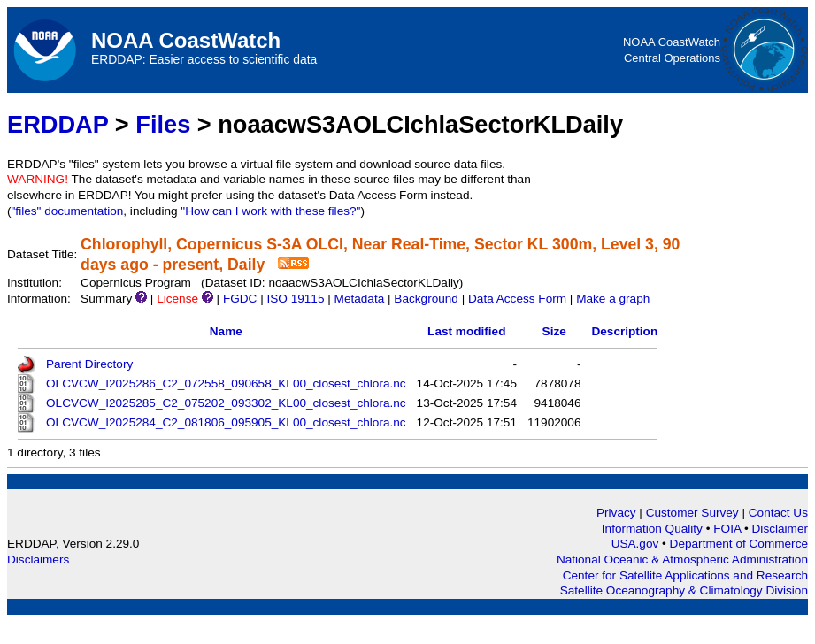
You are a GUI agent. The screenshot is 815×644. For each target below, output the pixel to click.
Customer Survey (692, 513)
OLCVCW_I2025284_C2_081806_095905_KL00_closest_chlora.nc (226, 422)
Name (226, 331)
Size (554, 331)
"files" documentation (68, 211)
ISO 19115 (295, 299)
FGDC (240, 299)
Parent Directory (89, 364)
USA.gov (637, 544)
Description (624, 331)
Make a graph (613, 299)
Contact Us (778, 513)
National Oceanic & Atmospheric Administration (682, 560)
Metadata (360, 299)
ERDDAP (58, 124)
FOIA (729, 529)
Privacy (616, 513)
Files (163, 124)
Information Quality (654, 529)
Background (426, 299)
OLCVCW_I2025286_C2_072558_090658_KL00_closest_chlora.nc (226, 383)
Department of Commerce (739, 544)
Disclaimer (780, 529)
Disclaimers (38, 560)
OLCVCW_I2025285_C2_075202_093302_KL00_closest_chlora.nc (226, 403)
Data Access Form (517, 299)
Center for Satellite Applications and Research (685, 575)
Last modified (466, 331)
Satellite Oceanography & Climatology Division (684, 590)
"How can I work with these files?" (270, 211)
